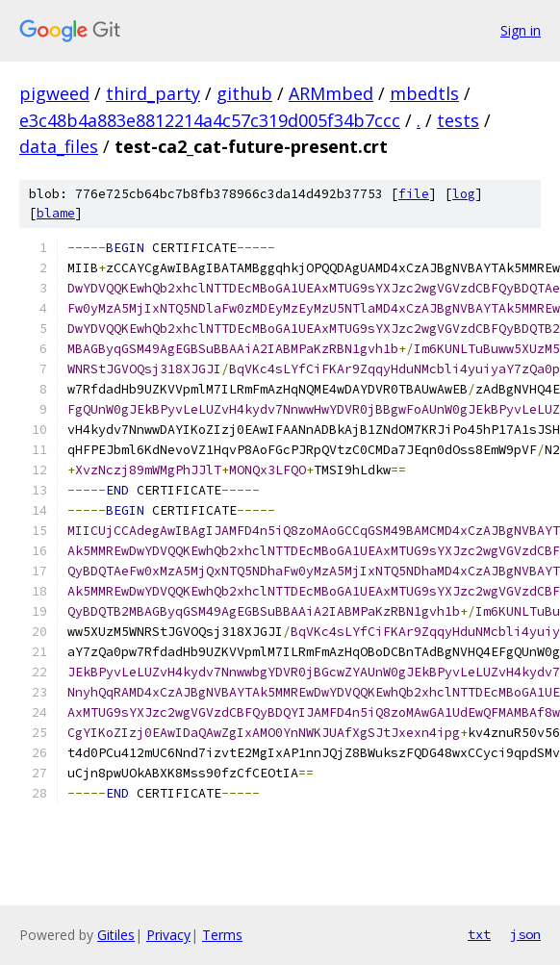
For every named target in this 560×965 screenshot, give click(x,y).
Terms (222, 935)
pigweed (54, 93)
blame (56, 213)
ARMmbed (331, 93)
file (414, 194)
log (464, 194)
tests (458, 120)
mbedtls (424, 93)
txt (479, 934)
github (244, 93)
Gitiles (116, 935)
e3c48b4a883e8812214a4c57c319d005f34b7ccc (210, 120)
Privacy (168, 935)
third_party (153, 93)
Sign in (521, 30)
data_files (59, 146)
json (525, 934)
